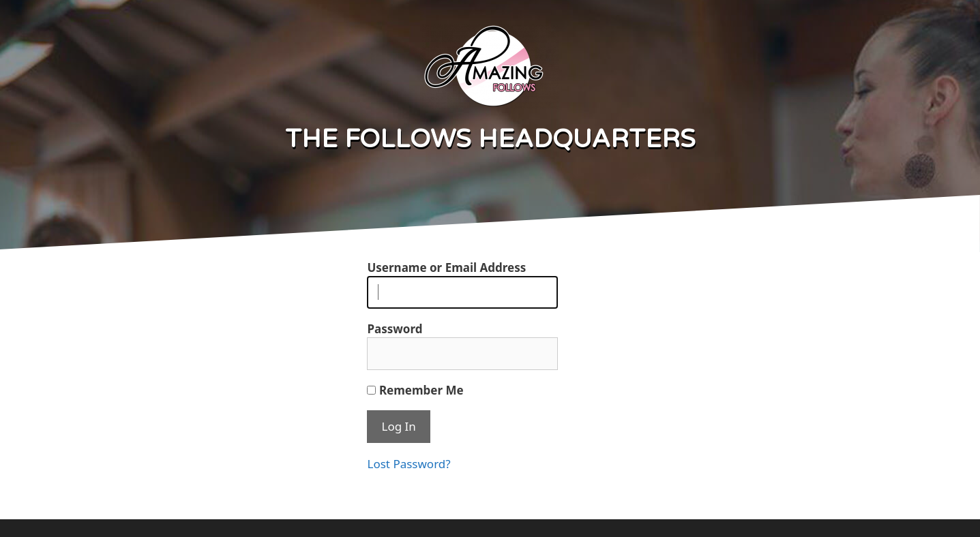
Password (395, 329)
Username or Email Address (446, 267)
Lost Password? (409, 464)
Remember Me (415, 390)
